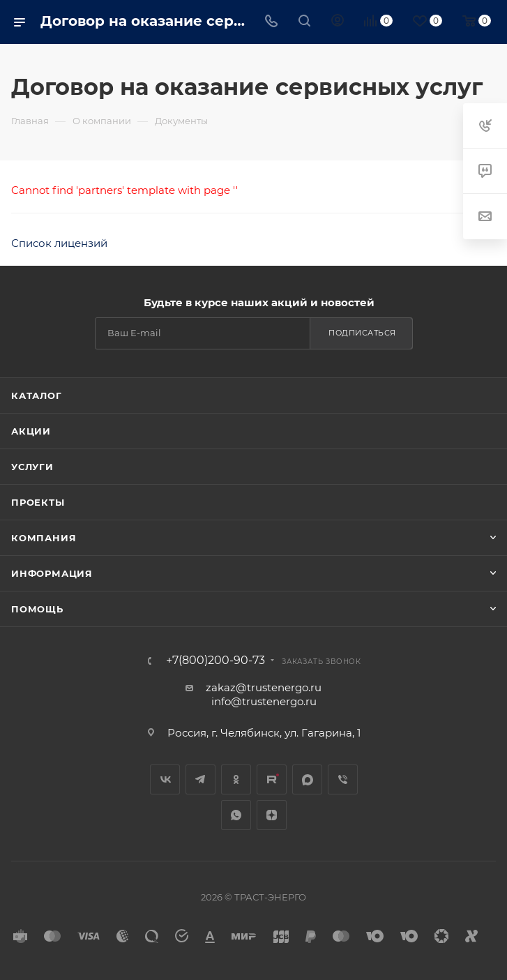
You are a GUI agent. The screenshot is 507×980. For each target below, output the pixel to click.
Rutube (272, 779)
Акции (31, 431)
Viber (343, 779)
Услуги (32, 467)
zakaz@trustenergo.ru (264, 687)
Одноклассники (236, 779)
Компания (44, 538)
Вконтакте (165, 779)
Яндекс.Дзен (272, 815)
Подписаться (362, 333)
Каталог (37, 395)
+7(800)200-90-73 (215, 661)
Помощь (37, 609)
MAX (307, 779)
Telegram (200, 779)
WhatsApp (236, 815)
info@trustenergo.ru (264, 701)
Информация (52, 573)
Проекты (38, 502)
